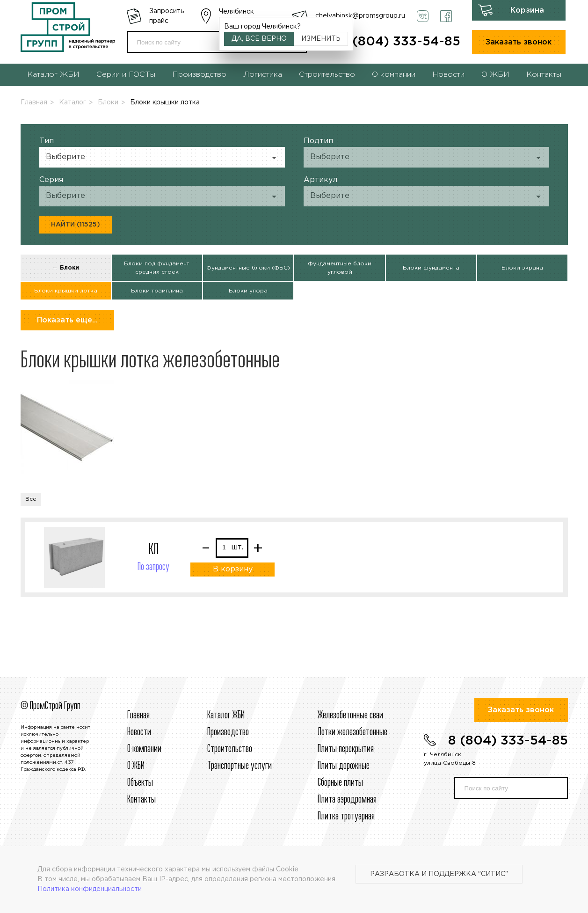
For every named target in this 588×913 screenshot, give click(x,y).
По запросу (153, 567)
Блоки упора (248, 291)
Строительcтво (230, 749)
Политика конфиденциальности (90, 889)
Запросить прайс (167, 16)
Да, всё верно (259, 39)
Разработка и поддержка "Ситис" (439, 874)
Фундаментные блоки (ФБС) (248, 268)
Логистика (263, 75)
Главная (34, 102)
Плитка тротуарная (346, 817)
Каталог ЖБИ (53, 75)
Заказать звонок (519, 42)
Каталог (73, 102)
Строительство (327, 75)
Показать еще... (67, 320)
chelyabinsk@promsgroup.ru (360, 16)
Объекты (140, 783)
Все (31, 499)
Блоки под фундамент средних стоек (157, 268)
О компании (394, 75)
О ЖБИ (495, 75)
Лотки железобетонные (352, 732)
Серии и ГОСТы (126, 75)
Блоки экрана (522, 268)
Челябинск (236, 12)
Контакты (544, 75)
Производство (199, 75)
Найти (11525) (76, 225)
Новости (448, 75)
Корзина (527, 11)
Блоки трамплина (157, 291)
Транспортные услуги (240, 766)
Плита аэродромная (347, 800)
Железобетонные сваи (350, 716)
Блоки (108, 102)
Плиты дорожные (344, 766)
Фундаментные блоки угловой (340, 268)
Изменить (321, 39)
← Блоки (66, 268)
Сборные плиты (340, 783)
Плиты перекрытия (346, 749)
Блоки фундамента (431, 268)
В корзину (233, 569)
